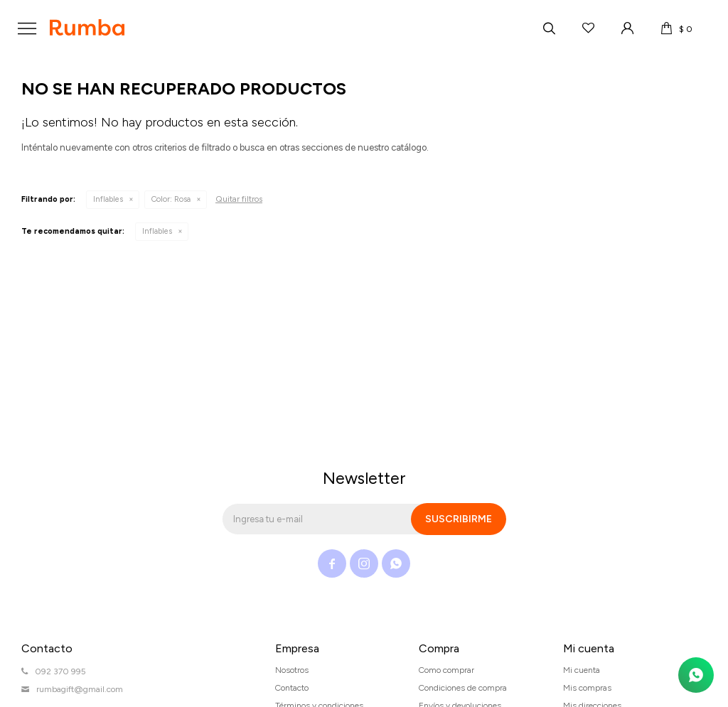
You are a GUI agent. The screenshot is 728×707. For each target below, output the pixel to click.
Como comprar (446, 670)
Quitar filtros (239, 199)
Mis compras (587, 688)
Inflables (108, 199)
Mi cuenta (582, 670)
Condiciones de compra (463, 688)
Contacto (292, 688)
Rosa (171, 199)
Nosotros (292, 670)
